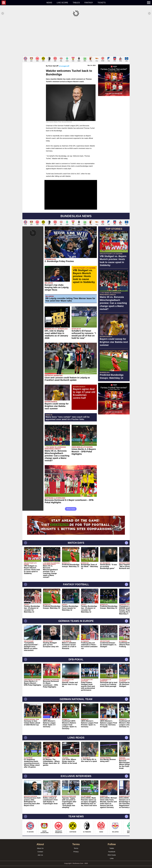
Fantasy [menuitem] (89, 3)
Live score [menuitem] (62, 3)
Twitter (112, 845)
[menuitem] (23, 3)
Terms (76, 845)
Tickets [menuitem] (102, 3)
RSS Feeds (112, 852)
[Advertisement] (76, 36)
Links (112, 855)
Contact (40, 848)
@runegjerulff (64, 63)
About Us (40, 845)
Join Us (40, 852)
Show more (71, 506)
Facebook (112, 848)
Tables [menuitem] (76, 3)
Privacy (76, 848)
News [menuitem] (49, 3)
